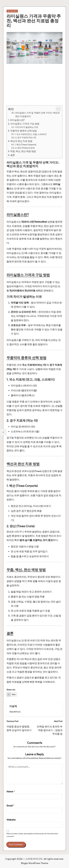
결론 (13, 155)
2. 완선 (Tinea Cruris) (25, 148)
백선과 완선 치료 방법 (21, 141)
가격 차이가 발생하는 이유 (26, 127)
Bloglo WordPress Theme (35, 863)
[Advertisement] (34, 87)
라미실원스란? (17, 120)
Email (10, 806)
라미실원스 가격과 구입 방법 (25, 124)
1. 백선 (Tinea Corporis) (25, 145)
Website (11, 820)
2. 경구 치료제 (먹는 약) (26, 137)
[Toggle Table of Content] (57, 109)
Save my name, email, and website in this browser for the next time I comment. (32, 835)
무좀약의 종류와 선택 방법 (24, 131)
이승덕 (13, 706)
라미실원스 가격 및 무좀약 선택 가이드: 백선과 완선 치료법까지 (37, 115)
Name (11, 791)
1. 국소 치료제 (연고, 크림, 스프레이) (31, 134)
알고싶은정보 (12, 11)
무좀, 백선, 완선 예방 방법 (23, 151)
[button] (15, 712)
